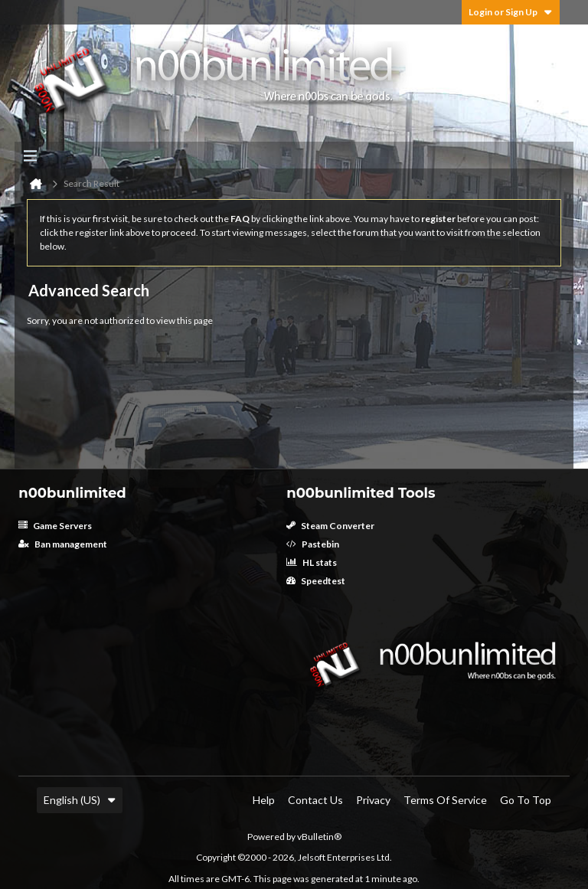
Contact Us (315, 800)
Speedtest (316, 581)
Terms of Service (445, 800)
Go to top (526, 800)
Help (264, 800)
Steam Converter (330, 526)
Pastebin (313, 544)
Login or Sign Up (511, 12)
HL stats (312, 562)
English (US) (80, 800)
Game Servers (55, 526)
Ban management (63, 544)
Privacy (373, 800)
